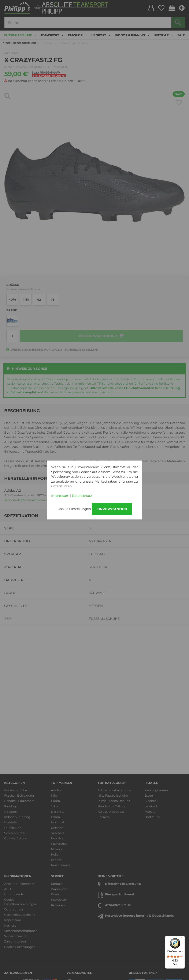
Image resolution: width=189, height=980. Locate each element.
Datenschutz (82, 496)
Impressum (60, 496)
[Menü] (182, 938)
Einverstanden (112, 509)
